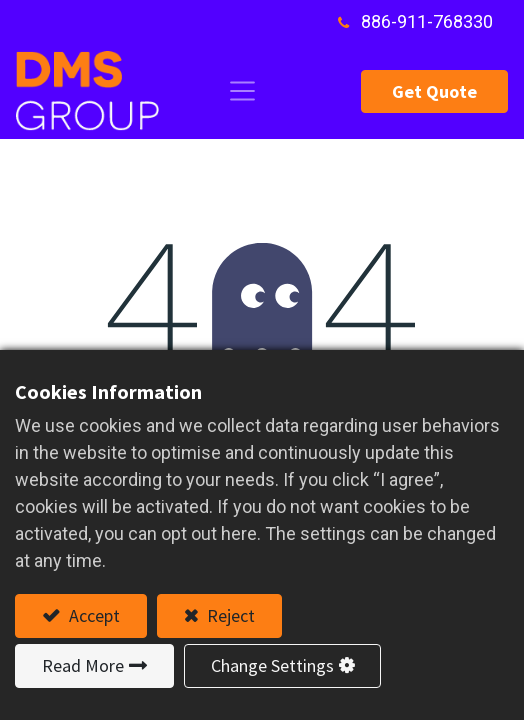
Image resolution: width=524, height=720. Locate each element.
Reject (229, 615)
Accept (92, 615)
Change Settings (272, 665)
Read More (83, 665)
